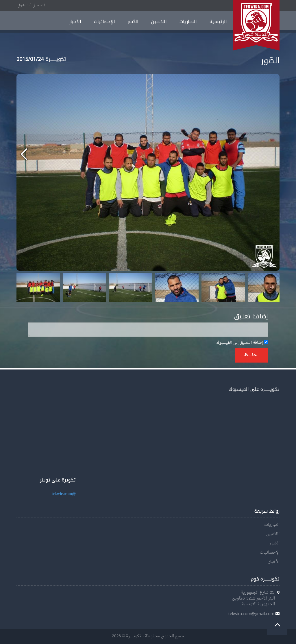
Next (272, 287)
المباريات (188, 22)
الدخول (23, 5)
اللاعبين (159, 22)
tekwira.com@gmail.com (251, 614)
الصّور (133, 22)
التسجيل (39, 5)
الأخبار (75, 22)
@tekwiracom (64, 494)
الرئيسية (218, 22)
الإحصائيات (104, 22)
